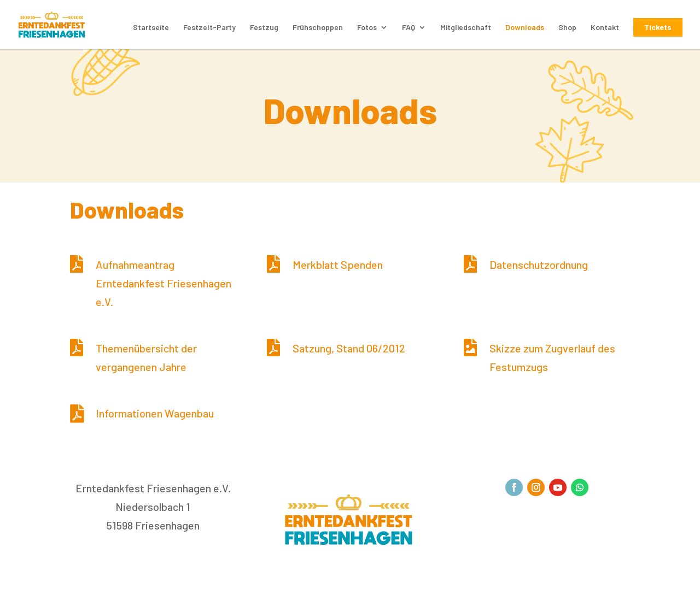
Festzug (264, 28)
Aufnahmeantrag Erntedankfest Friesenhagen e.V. (164, 283)
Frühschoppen (318, 28)
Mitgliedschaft (466, 28)
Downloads (525, 28)
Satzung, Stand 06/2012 (349, 348)
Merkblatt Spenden (338, 264)
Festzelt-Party (209, 28)
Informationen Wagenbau (155, 413)
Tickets (658, 27)
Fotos (367, 28)
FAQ (409, 28)
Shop (567, 28)
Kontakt (605, 28)
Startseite (151, 28)
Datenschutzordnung (539, 264)
